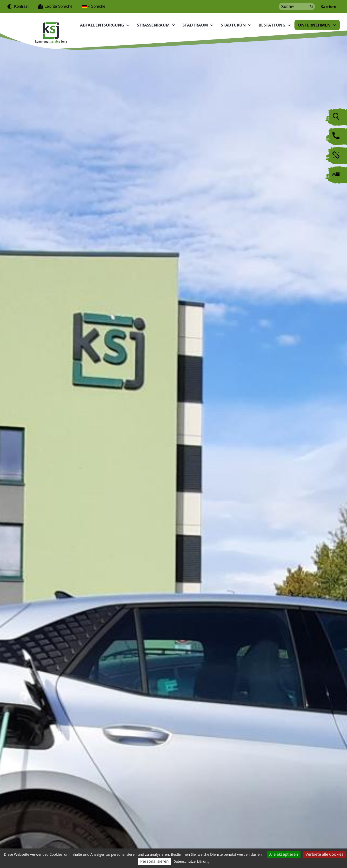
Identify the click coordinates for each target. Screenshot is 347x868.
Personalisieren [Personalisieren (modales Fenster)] (154, 861)
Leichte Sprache (59, 6)
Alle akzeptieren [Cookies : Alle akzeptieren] (284, 854)
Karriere (328, 7)
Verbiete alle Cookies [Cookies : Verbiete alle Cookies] (324, 854)
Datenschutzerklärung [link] (191, 861)
